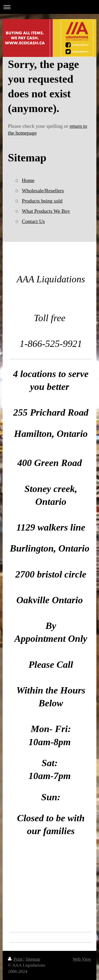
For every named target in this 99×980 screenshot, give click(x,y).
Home (28, 180)
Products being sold (42, 201)
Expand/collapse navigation (49, 7)
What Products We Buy (46, 211)
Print (16, 959)
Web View (82, 959)
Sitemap (33, 959)
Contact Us (33, 221)
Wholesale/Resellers (43, 191)
